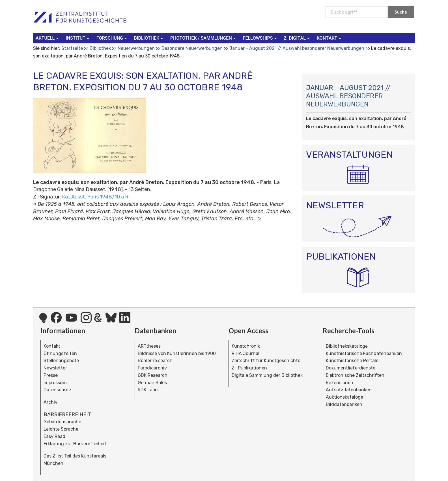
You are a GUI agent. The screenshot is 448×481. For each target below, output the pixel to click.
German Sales (152, 383)
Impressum (55, 383)
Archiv (50, 402)
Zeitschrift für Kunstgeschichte (266, 361)
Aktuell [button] (48, 38)
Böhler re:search (155, 361)
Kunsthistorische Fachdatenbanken (364, 353)
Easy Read (54, 436)
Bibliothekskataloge (347, 346)
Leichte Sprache (61, 429)
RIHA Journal (245, 353)
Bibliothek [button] (149, 38)
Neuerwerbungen (136, 48)
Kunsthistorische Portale (352, 361)
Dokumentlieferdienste (351, 368)
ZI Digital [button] (297, 38)
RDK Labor (148, 390)
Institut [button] (78, 38)
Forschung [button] (112, 38)
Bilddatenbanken (344, 404)
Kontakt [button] (330, 38)
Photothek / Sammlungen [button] (204, 38)
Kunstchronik (246, 346)
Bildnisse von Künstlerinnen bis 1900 (177, 353)
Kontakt (52, 346)
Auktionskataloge (344, 397)
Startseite (72, 48)
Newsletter (55, 368)
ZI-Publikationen (249, 368)
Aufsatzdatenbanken (349, 390)
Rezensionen (340, 383)
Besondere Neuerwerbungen (192, 48)
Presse (51, 375)
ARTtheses (149, 346)
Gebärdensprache (62, 422)
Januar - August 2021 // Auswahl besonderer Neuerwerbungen (297, 48)
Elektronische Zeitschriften (355, 375)
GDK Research (153, 375)
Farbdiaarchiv (152, 368)
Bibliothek (100, 48)
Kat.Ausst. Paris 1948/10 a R (95, 197)
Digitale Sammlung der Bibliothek (267, 375)
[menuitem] (48, 38)
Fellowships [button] (261, 38)
